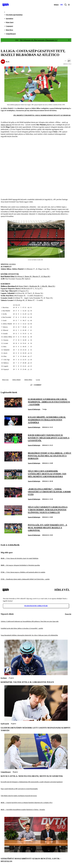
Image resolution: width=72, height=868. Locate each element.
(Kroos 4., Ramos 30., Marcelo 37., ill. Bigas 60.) (25, 276)
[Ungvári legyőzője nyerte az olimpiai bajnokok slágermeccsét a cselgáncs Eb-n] (36, 803)
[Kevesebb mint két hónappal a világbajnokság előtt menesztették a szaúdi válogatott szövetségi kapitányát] (36, 782)
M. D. (8, 62)
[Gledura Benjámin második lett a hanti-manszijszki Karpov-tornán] (36, 720)
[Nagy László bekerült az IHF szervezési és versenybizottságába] (36, 789)
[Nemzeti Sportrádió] (62, 5)
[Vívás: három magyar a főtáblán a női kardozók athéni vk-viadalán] (36, 572)
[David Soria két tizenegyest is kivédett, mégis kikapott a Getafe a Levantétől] (13, 443)
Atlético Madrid (16, 380)
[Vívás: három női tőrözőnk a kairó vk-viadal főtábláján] (36, 558)
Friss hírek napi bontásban (14, 15)
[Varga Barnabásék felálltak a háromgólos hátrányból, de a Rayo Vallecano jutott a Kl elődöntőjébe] (36, 635)
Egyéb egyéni (5, 724)
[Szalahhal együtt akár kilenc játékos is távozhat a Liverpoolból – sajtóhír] (36, 628)
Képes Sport (10, 22)
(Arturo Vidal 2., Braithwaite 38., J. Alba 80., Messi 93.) (28, 286)
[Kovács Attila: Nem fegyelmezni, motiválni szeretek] (36, 769)
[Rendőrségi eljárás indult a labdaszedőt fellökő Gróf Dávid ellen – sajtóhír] (36, 579)
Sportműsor (10, 19)
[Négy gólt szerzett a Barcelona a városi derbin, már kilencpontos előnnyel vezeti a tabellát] (13, 515)
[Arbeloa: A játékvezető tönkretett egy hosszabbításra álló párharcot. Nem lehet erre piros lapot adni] (36, 621)
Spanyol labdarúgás (34, 409)
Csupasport (9, 26)
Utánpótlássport (11, 34)
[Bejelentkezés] (56, 5)
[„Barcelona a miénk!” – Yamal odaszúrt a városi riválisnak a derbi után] (13, 497)
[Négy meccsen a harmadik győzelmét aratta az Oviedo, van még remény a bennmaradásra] (13, 479)
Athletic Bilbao (28, 380)
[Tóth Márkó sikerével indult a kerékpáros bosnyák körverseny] (36, 796)
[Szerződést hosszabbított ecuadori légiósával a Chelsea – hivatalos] (36, 810)
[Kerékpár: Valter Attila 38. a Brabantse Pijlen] (36, 675)
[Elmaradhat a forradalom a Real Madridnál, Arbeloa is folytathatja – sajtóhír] (13, 407)
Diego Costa (5, 380)
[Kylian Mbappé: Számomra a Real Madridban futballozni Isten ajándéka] (13, 425)
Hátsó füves (9, 30)
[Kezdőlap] (6, 5)
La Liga (38, 380)
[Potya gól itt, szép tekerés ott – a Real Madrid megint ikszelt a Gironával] (13, 533)
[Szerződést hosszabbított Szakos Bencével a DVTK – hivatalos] (36, 852)
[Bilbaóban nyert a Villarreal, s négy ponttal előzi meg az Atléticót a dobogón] (13, 461)
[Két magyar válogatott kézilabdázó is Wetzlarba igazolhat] (36, 565)
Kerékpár (4, 678)
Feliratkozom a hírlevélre (36, 606)
